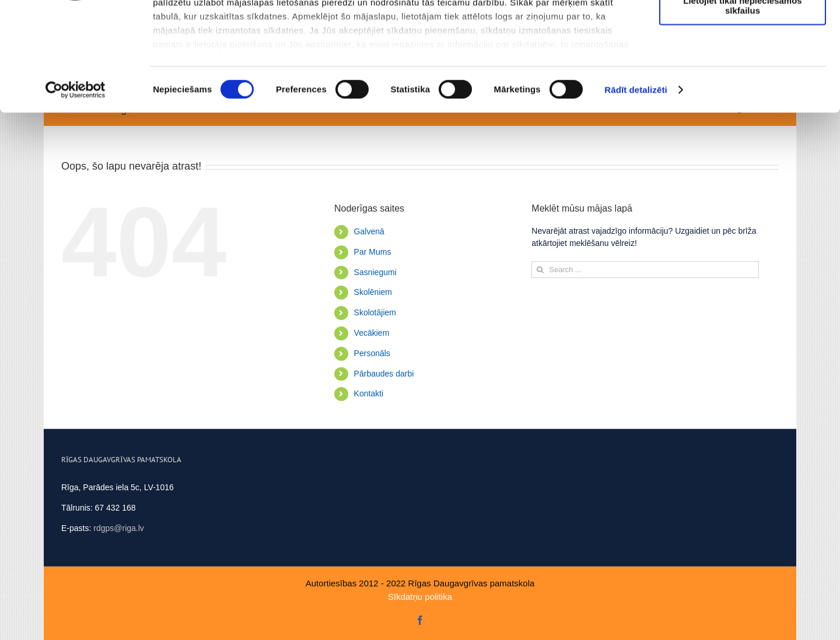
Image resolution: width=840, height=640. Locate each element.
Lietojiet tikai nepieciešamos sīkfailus (742, 102)
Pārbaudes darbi (384, 374)
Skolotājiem (375, 312)
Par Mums (373, 252)
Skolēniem (373, 292)
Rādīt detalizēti (636, 186)
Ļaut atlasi (743, 63)
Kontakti (369, 393)
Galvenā (369, 231)
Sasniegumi (375, 272)
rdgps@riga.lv (119, 528)
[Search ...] (645, 270)
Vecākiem (372, 333)
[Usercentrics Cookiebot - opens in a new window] (76, 187)
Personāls (372, 353)
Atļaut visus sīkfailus (742, 29)
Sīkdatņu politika (420, 597)
